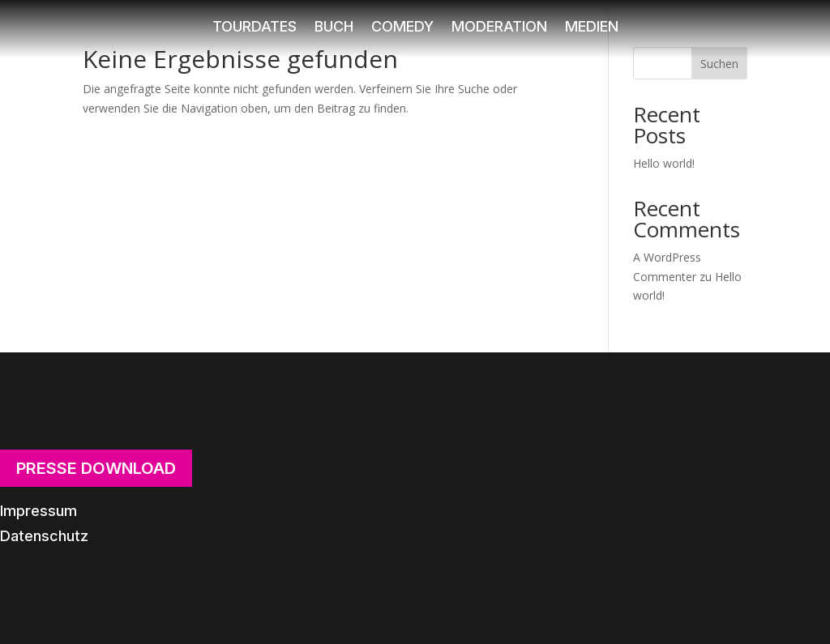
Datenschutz (44, 536)
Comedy (402, 28)
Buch (334, 28)
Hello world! (664, 163)
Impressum (39, 511)
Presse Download (96, 468)
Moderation (499, 28)
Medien (592, 28)
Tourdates (255, 28)
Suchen (719, 64)
